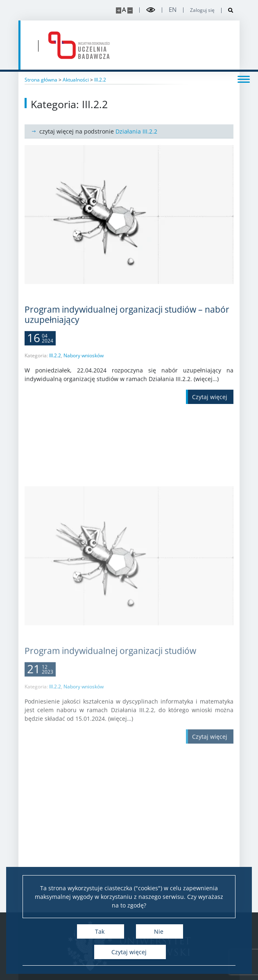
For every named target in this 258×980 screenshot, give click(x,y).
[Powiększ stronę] (119, 10)
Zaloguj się (202, 10)
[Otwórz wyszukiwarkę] (227, 10)
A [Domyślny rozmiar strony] (124, 10)
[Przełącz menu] (244, 79)
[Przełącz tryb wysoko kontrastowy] (151, 10)
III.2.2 (55, 367)
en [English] (173, 10)
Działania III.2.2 (136, 131)
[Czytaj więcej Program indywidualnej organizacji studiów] (210, 858)
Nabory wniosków (84, 367)
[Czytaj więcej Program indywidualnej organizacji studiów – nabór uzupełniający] (210, 409)
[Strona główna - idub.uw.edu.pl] (79, 45)
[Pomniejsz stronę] (130, 10)
